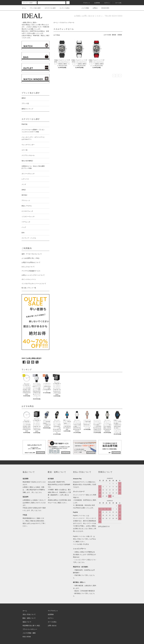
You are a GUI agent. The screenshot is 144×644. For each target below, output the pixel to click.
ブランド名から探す (34, 8)
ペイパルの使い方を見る (81, 544)
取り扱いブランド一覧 (29, 288)
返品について (27, 622)
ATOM (29, 637)
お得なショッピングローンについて (33, 275)
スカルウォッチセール (67, 22)
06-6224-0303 (104, 8)
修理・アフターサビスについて (32, 254)
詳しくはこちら (37, 492)
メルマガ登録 (84, 8)
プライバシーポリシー (30, 629)
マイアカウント (53, 611)
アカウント (85, 3)
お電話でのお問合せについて (31, 262)
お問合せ (94, 8)
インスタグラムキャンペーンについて (34, 284)
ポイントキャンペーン (29, 279)
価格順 (114, 35)
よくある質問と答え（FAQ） (31, 258)
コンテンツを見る (63, 8)
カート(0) (117, 3)
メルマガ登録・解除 (29, 633)
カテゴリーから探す (49, 8)
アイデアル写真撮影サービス (31, 271)
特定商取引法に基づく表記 (31, 626)
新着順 (120, 35)
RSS (24, 637)
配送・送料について (29, 618)
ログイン (106, 3)
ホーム (24, 8)
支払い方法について (29, 614)
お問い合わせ (52, 626)
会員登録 (96, 3)
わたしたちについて (28, 267)
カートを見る (52, 622)
